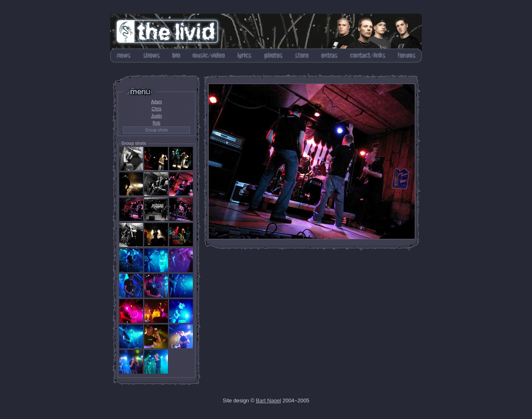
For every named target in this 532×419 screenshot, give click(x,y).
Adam (156, 102)
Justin (156, 116)
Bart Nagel (268, 400)
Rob (156, 123)
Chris (156, 109)
